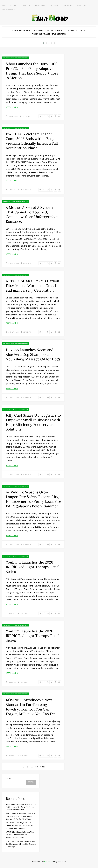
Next (42, 767)
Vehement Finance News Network (49, 34)
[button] (44, 43)
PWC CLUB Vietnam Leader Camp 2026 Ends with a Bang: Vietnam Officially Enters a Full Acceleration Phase (32, 141)
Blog (83, 30)
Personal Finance (22, 30)
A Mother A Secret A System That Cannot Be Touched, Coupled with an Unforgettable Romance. (32, 214)
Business (72, 30)
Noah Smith (26, 116)
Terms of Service (40, 5)
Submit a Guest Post (85, 5)
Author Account (9, 9)
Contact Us (25, 5)
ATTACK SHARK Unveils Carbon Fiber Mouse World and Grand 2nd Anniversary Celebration (32, 286)
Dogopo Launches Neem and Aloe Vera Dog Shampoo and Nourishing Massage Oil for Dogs (33, 354)
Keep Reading (12, 107)
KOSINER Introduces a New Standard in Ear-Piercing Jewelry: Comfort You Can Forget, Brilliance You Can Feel (31, 707)
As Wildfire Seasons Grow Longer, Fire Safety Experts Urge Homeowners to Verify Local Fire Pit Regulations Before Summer (33, 499)
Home (4, 5)
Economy (39, 30)
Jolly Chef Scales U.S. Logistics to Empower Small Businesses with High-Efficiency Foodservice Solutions (33, 422)
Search (8, 779)
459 (36, 767)
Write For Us (69, 5)
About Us (14, 5)
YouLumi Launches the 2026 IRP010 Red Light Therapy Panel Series (33, 567)
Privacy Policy (55, 5)
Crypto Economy (56, 30)
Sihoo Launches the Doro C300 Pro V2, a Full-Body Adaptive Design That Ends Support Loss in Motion (32, 71)
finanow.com (48, 862)
